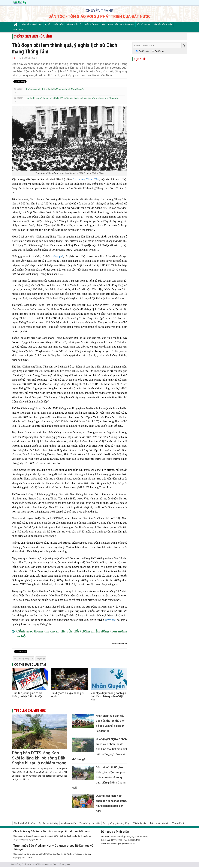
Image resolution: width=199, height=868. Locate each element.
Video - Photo (19, 29)
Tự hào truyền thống (55, 24)
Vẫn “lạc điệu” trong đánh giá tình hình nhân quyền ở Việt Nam (108, 696)
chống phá (57, 256)
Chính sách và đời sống (32, 24)
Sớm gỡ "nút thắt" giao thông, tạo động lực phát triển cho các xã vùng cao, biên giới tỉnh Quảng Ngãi (99, 777)
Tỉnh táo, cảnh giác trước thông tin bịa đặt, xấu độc (27, 695)
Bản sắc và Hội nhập (163, 24)
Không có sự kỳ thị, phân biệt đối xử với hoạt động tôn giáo (55, 89)
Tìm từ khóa (144, 51)
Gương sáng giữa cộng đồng (121, 24)
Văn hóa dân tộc (75, 24)
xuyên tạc (110, 620)
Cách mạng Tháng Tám (86, 179)
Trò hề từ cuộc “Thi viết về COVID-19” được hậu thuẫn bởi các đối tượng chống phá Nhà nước (72, 98)
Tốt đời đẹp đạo (144, 24)
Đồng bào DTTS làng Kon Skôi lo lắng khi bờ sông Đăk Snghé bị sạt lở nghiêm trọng (39, 758)
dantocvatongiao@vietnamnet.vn (121, 844)
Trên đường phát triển (95, 24)
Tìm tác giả (159, 51)
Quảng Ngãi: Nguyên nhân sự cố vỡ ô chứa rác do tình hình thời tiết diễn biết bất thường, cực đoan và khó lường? (99, 749)
